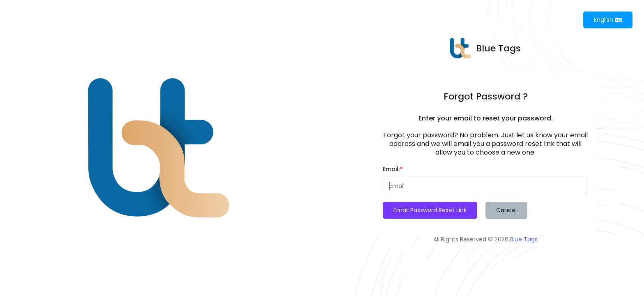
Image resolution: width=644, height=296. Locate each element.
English (608, 20)
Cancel (506, 210)
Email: (393, 169)
